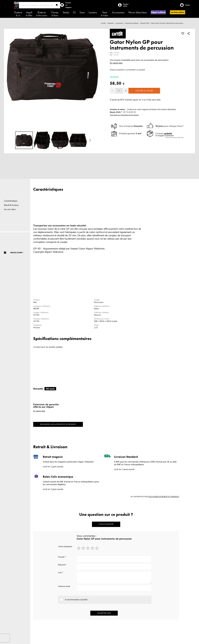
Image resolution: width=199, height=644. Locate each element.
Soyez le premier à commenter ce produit (127, 70)
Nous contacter (106, 524)
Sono (82, 12)
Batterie (42, 14)
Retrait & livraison (11, 205)
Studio (66, 12)
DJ (74, 12)
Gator (82, 249)
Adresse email (64, 586)
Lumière (93, 12)
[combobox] (40, 5)
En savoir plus (116, 63)
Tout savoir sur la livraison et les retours (124, 115)
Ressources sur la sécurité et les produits (58, 424)
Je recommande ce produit (76, 600)
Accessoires (118, 12)
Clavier (55, 14)
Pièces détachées (138, 12)
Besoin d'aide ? (17, 253)
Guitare (18, 14)
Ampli (29, 14)
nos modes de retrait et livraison (163, 497)
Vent (105, 14)
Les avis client (10, 209)
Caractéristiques (11, 201)
